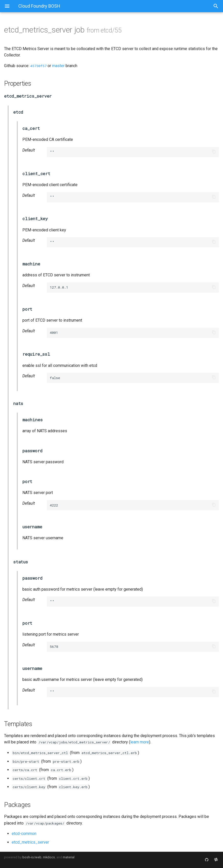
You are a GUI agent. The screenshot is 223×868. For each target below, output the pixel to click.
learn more (140, 742)
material (69, 857)
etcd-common (24, 834)
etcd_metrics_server (30, 842)
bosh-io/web (32, 857)
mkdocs (49, 857)
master (58, 66)
